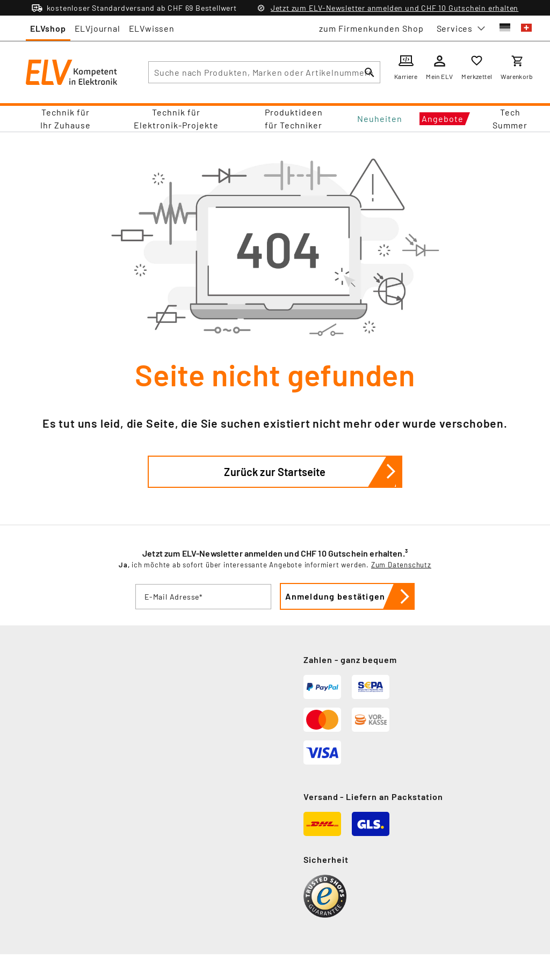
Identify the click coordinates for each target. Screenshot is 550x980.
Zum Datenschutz (401, 565)
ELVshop (48, 28)
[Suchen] (370, 72)
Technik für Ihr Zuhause (66, 118)
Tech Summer (510, 118)
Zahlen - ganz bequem (350, 660)
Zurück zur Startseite (313, 472)
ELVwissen (152, 28)
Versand (321, 797)
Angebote (443, 118)
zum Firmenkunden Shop (371, 28)
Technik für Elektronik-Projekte (176, 118)
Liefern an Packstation (395, 797)
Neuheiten (380, 118)
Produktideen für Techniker (294, 118)
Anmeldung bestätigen (351, 596)
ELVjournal (97, 28)
